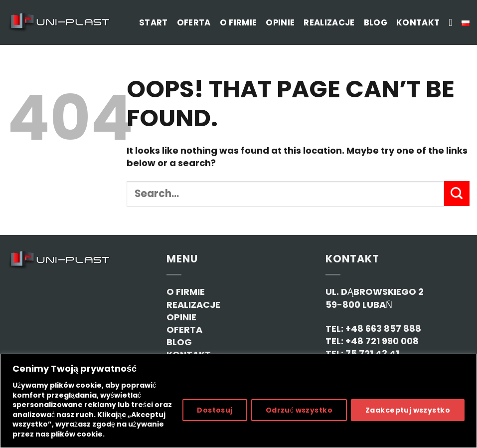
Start (154, 23)
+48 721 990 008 (382, 341)
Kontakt (418, 23)
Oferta (194, 23)
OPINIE (181, 317)
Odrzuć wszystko (299, 410)
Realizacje (329, 23)
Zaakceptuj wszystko (408, 410)
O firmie (238, 23)
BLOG (179, 342)
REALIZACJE (193, 305)
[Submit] (457, 194)
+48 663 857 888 (383, 329)
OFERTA (184, 330)
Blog (376, 23)
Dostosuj (215, 410)
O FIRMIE (186, 292)
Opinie (280, 23)
